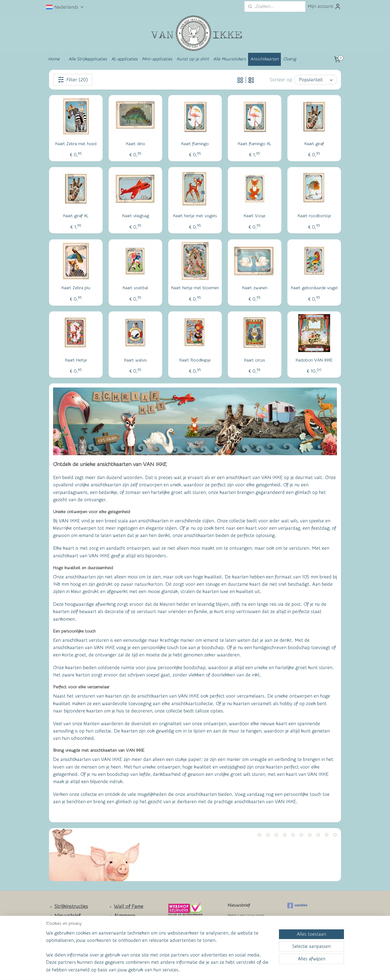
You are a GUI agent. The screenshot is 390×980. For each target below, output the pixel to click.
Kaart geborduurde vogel (314, 288)
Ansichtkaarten (264, 59)
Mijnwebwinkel (248, 970)
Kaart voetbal (135, 288)
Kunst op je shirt (193, 59)
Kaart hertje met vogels (195, 216)
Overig (290, 59)
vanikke (298, 906)
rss (184, 970)
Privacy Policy (125, 940)
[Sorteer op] (316, 80)
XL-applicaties (124, 59)
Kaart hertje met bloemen (195, 288)
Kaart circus (255, 360)
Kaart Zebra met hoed (76, 144)
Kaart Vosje (255, 216)
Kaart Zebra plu (76, 288)
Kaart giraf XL (76, 216)
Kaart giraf (314, 144)
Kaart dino (136, 144)
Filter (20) (73, 80)
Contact (63, 925)
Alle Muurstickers (230, 59)
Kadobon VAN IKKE (314, 360)
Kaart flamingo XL (255, 144)
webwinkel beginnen (203, 970)
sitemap (174, 970)
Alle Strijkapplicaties (88, 59)
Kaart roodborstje (314, 216)
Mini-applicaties (157, 59)
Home (54, 59)
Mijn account (324, 6)
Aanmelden (244, 935)
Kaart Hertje (76, 360)
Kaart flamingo (195, 144)
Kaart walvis (135, 360)
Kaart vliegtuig (136, 216)
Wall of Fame (129, 906)
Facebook (65, 941)
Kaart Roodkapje (195, 360)
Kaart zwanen (255, 288)
